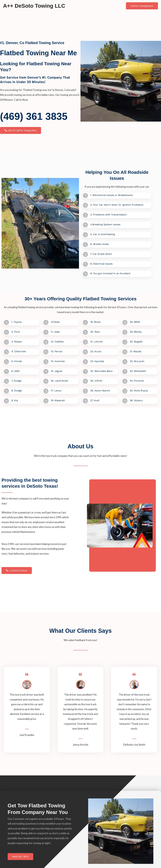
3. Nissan (16, 340)
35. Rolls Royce (139, 389)
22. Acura (96, 350)
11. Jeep (55, 331)
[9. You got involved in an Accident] (85, 273)
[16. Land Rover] (46, 379)
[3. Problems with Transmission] (85, 215)
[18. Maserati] (46, 399)
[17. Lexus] (46, 389)
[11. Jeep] (46, 331)
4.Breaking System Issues (105, 224)
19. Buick (95, 321)
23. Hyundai (97, 360)
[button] (142, 6)
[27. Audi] (85, 399)
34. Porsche (137, 379)
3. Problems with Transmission (108, 214)
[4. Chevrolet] (6, 350)
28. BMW (135, 321)
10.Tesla (55, 321)
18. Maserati (58, 398)
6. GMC (15, 369)
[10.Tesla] (46, 321)
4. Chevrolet (18, 350)
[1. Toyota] (6, 321)
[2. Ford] (6, 331)
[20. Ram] (85, 331)
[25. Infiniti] (85, 379)
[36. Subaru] (125, 399)
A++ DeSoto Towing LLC (34, 6)
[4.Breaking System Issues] (85, 225)
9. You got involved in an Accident (110, 272)
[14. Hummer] (46, 360)
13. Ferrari (56, 350)
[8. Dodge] (6, 389)
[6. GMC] (6, 370)
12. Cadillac (57, 340)
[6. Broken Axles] (85, 244)
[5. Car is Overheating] (85, 234)
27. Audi (95, 398)
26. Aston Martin (100, 389)
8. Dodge (16, 389)
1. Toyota (16, 321)
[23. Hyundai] (85, 360)
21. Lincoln (96, 340)
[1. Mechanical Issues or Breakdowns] (85, 196)
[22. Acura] (85, 350)
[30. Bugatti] (125, 341)
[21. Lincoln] (85, 341)
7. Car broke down (101, 253)
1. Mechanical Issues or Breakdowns (111, 195)
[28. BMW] (125, 321)
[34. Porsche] (125, 379)
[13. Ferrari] (46, 350)
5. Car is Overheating (102, 234)
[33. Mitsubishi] (125, 370)
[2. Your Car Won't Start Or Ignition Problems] (85, 205)
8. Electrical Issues (101, 263)
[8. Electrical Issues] (85, 263)
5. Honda (16, 360)
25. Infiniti (96, 379)
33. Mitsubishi (138, 369)
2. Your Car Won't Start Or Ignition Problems (117, 205)
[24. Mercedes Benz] (85, 370)
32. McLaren (137, 360)
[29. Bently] (125, 331)
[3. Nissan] (6, 341)
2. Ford (15, 331)
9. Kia (14, 398)
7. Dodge (16, 379)
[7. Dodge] (6, 379)
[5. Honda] (6, 360)
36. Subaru (136, 398)
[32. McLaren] (125, 360)
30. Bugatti (136, 340)
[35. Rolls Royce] (125, 389)
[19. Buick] (85, 321)
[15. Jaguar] (46, 370)
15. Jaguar (57, 369)
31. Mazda (135, 350)
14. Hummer (58, 360)
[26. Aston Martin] (85, 389)
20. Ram (95, 331)
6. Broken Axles (99, 243)
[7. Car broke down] (85, 254)
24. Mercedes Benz (101, 369)
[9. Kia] (6, 399)
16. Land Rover (59, 379)
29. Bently (136, 331)
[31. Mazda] (125, 350)
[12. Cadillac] (46, 341)
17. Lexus (56, 389)
